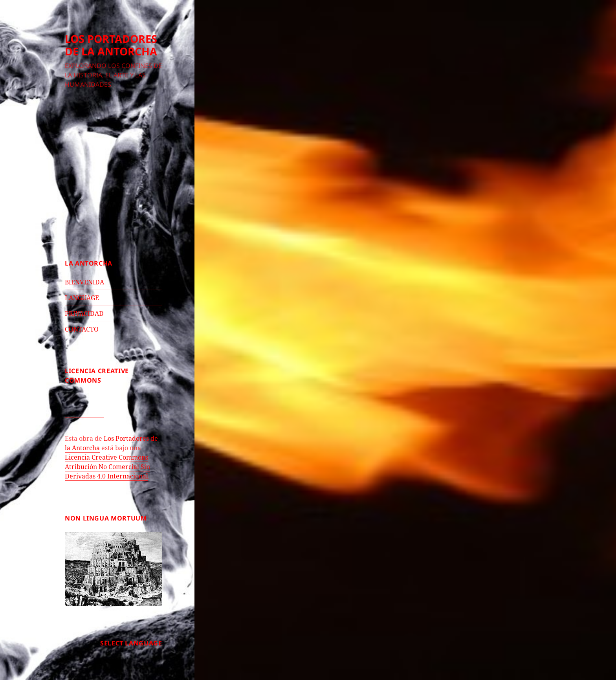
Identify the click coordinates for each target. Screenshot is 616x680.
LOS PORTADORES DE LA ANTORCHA (111, 45)
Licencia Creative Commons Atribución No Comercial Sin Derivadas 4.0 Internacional (107, 467)
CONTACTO (82, 329)
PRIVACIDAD (84, 313)
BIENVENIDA (84, 282)
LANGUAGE (82, 298)
